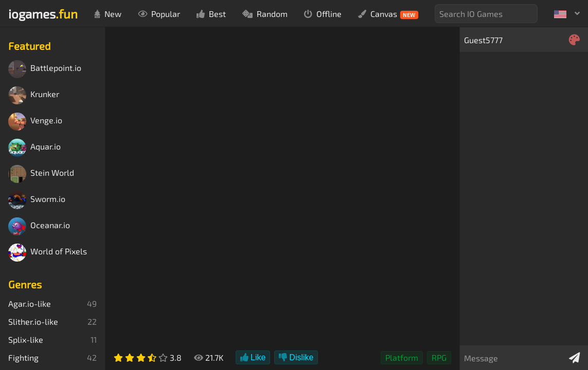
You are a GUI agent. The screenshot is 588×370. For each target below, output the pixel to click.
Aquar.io (34, 148)
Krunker (34, 95)
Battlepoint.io (45, 69)
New (108, 14)
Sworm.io (37, 200)
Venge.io (35, 122)
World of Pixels (48, 253)
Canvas (388, 14)
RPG (439, 357)
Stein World (41, 174)
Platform (402, 357)
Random (265, 14)
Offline (323, 14)
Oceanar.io (39, 226)
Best (211, 14)
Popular (159, 14)
